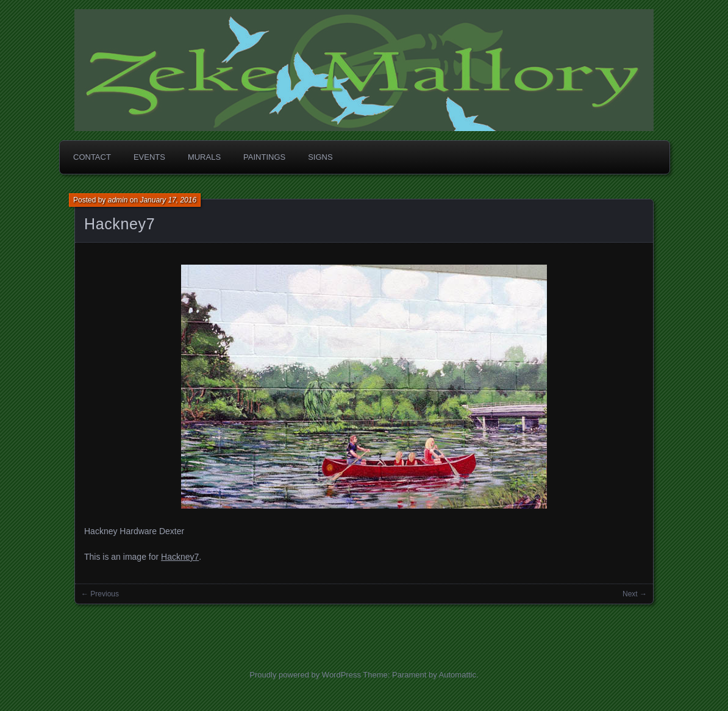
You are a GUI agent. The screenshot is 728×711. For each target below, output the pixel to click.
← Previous (100, 594)
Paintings (264, 157)
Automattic (458, 675)
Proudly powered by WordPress (305, 675)
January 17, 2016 (168, 200)
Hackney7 (120, 224)
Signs (320, 157)
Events (149, 157)
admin (118, 200)
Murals (204, 157)
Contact (92, 157)
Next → (635, 594)
